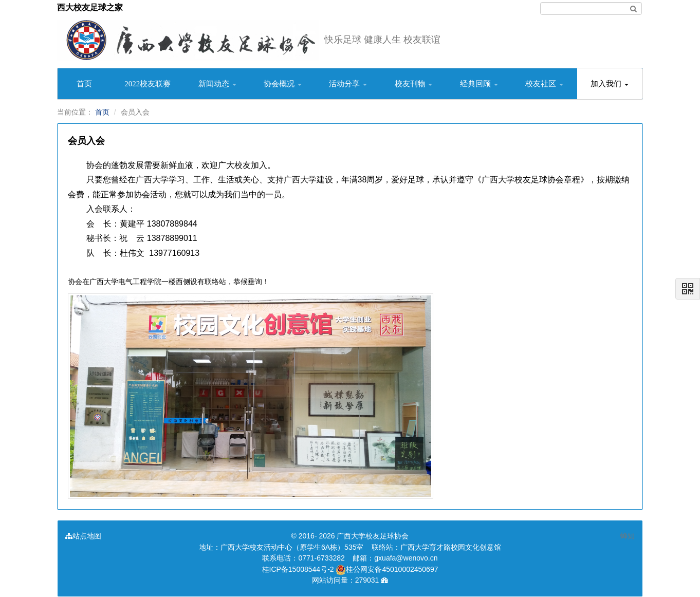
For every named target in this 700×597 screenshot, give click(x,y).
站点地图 (83, 536)
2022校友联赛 (148, 84)
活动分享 (348, 84)
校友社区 (544, 84)
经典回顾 (479, 84)
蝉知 (628, 536)
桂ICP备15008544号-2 (298, 569)
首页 (84, 84)
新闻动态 (217, 84)
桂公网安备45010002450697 (387, 569)
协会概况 (283, 84)
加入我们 (610, 84)
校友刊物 (414, 84)
